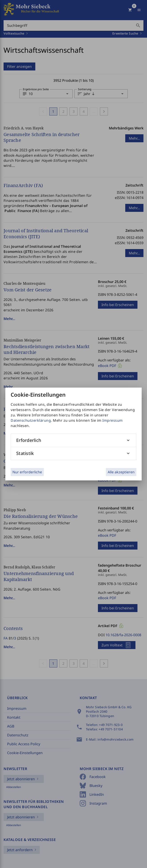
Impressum (113, 420)
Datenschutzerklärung (31, 420)
